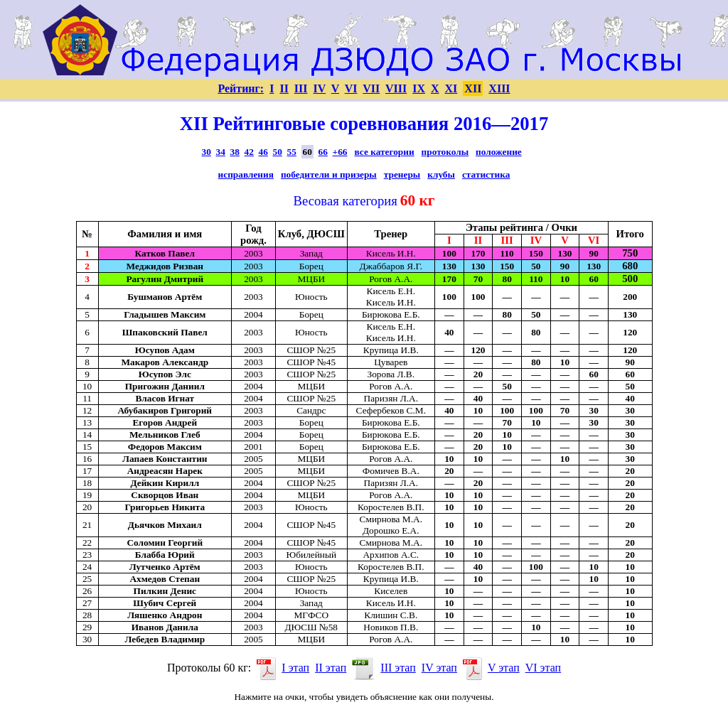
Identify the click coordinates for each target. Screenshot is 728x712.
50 (278, 152)
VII (371, 88)
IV (320, 88)
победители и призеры (329, 174)
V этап (504, 668)
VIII (396, 88)
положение (499, 152)
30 (207, 152)
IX (419, 88)
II (284, 88)
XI (451, 88)
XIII (499, 88)
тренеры (402, 174)
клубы (441, 174)
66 (323, 152)
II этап (331, 668)
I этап (295, 668)
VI (351, 88)
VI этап (543, 668)
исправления (246, 174)
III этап (398, 668)
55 (292, 152)
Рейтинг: (241, 88)
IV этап (439, 668)
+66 (340, 152)
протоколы (445, 152)
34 (221, 152)
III (301, 88)
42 (249, 152)
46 (263, 152)
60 (307, 152)
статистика (486, 174)
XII (473, 88)
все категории (385, 152)
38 (235, 152)
